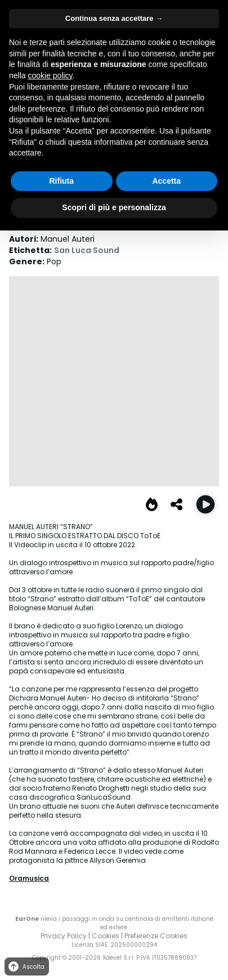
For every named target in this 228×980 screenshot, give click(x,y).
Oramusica (29, 878)
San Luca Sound (87, 250)
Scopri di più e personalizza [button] (114, 207)
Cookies (106, 936)
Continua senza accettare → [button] (114, 18)
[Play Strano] (205, 504)
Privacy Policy (64, 936)
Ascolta (26, 967)
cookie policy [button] (50, 76)
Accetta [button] (166, 181)
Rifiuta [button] (61, 181)
